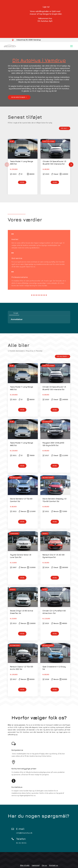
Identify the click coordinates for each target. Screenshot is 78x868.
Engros (45, 534)
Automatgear (47, 422)
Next (72, 164)
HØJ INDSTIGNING (15, 478)
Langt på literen (48, 141)
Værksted (36, 865)
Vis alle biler (62, 356)
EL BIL (12, 141)
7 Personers (14, 534)
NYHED (45, 589)
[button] (8, 325)
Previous (6, 164)
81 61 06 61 (21, 843)
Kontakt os (54, 865)
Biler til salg (25, 865)
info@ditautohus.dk (24, 833)
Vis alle (64, 128)
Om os (44, 865)
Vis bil (22, 182)
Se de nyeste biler (18, 97)
